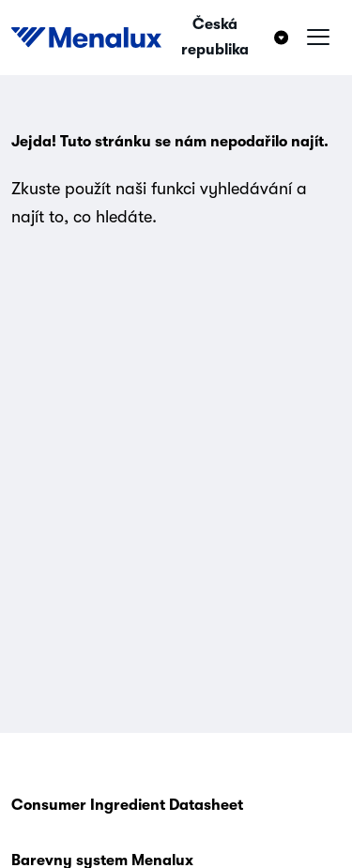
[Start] (86, 38)
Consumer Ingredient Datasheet (127, 805)
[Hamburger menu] (318, 38)
